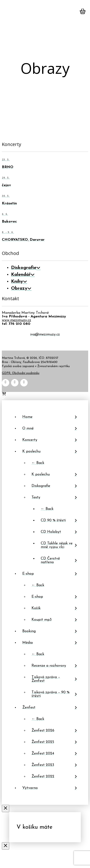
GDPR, (7, 373)
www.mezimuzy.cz (16, 320)
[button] (7, 13)
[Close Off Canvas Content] (6, 809)
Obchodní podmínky (26, 373)
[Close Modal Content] (6, 846)
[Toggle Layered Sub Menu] (50, 451)
